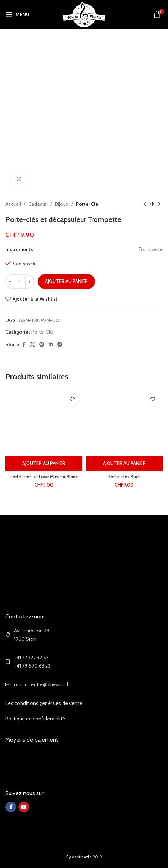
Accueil (13, 204)
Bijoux (62, 204)
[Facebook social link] (24, 345)
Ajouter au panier (66, 281)
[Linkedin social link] (51, 345)
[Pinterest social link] (42, 345)
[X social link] (32, 345)
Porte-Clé (87, 204)
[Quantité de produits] (20, 282)
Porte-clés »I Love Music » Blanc (44, 477)
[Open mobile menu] (17, 14)
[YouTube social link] (24, 807)
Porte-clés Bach (124, 477)
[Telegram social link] (60, 345)
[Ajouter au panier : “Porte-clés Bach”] (124, 464)
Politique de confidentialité (35, 719)
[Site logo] (84, 14)
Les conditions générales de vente (44, 703)
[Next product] (159, 204)
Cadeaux (38, 204)
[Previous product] (145, 204)
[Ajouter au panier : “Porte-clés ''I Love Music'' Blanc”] (44, 464)
